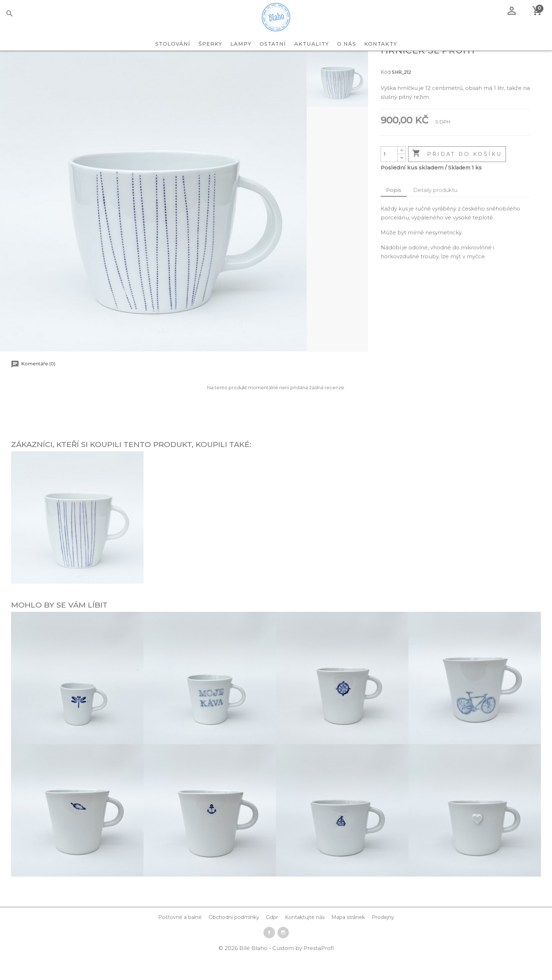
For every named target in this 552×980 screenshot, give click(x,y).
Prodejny (383, 940)
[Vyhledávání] (21, 15)
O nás (347, 44)
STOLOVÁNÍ (173, 44)
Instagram (283, 956)
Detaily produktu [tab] (435, 213)
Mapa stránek (348, 940)
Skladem (459, 191)
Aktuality (312, 44)
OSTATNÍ (273, 44)
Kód (386, 95)
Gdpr (272, 940)
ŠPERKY (210, 44)
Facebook (269, 956)
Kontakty (381, 44)
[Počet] (389, 177)
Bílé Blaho (254, 971)
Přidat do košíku (457, 177)
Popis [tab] (394, 213)
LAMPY (241, 44)
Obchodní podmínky (234, 940)
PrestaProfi (319, 971)
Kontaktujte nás (305, 940)
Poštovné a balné (180, 940)
